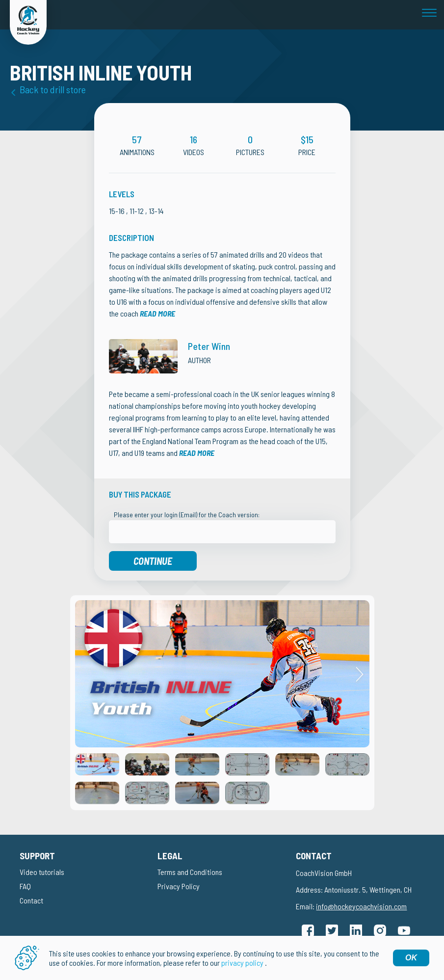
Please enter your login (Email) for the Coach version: (187, 515)
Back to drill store (53, 89)
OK (411, 958)
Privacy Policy (179, 886)
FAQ (25, 886)
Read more (157, 313)
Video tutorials (42, 872)
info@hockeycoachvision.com (361, 906)
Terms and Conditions (190, 872)
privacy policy (242, 963)
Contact (31, 900)
